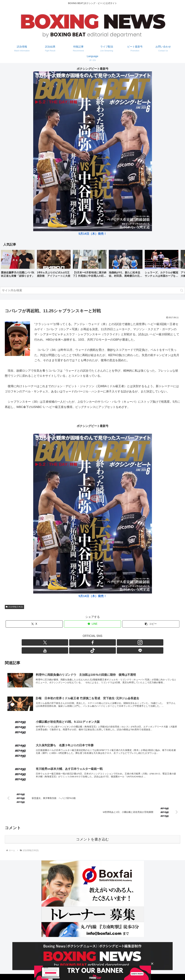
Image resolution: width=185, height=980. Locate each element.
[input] (92, 290)
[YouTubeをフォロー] (96, 642)
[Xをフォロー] (74, 642)
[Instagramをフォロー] (89, 642)
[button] (179, 264)
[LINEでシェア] (92, 624)
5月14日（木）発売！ (92, 234)
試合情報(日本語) (14, 607)
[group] (18, 265)
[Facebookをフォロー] (82, 642)
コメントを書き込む (92, 832)
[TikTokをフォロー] (104, 642)
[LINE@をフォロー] (111, 642)
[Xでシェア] (34, 624)
